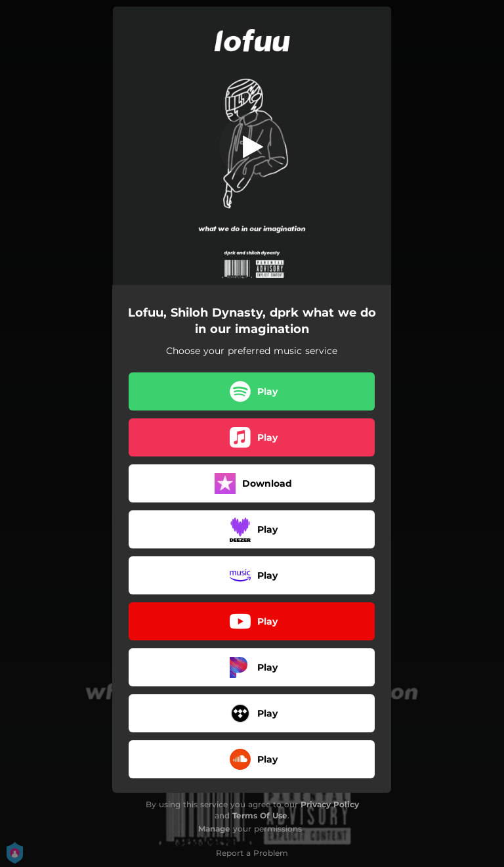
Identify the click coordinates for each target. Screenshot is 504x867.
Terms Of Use (260, 815)
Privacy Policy (330, 804)
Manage (214, 829)
